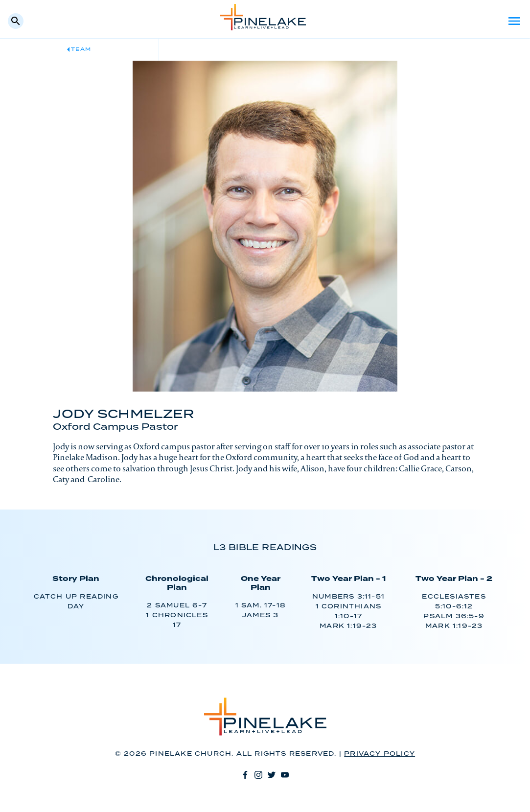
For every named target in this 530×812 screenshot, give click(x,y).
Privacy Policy (380, 754)
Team (81, 49)
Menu (514, 21)
